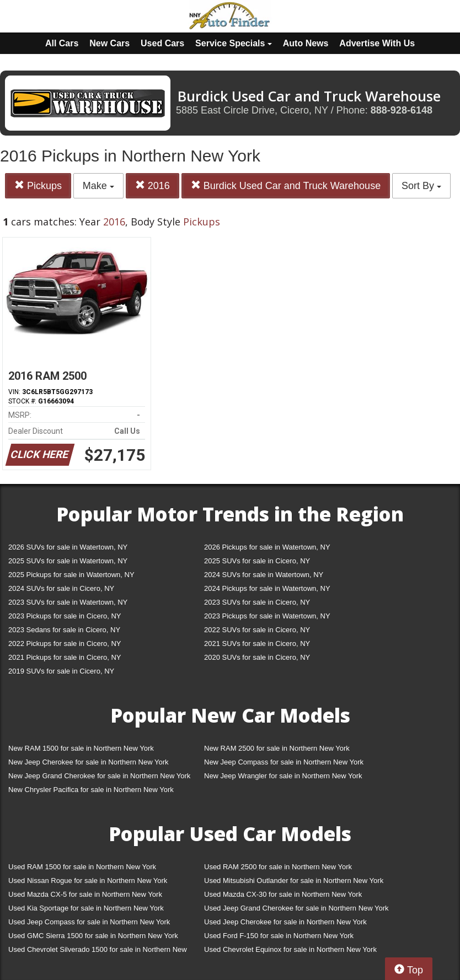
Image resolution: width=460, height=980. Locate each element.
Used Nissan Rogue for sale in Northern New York (88, 881)
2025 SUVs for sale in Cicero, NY (257, 561)
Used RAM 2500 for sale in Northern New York (278, 867)
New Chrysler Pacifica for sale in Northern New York (91, 790)
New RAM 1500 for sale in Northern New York (81, 748)
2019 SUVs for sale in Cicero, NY (61, 671)
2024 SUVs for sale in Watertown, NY (264, 575)
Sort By (421, 186)
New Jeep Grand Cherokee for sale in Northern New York (99, 776)
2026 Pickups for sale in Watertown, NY (267, 547)
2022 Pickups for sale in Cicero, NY (65, 644)
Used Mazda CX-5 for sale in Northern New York (85, 894)
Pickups (38, 185)
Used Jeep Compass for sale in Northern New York (89, 922)
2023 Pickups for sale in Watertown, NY (267, 616)
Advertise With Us (377, 43)
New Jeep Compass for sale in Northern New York (284, 762)
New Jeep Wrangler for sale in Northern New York (283, 776)
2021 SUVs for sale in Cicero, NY (257, 644)
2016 (153, 185)
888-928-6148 (402, 110)
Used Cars (162, 43)
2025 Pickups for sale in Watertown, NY (71, 575)
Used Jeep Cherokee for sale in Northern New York (285, 922)
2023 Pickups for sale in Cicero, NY (65, 616)
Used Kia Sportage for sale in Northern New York (86, 908)
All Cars (62, 43)
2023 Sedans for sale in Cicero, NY (64, 630)
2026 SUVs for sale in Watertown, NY (68, 547)
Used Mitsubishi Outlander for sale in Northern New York (294, 881)
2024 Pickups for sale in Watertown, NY (267, 588)
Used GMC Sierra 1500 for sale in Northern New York (93, 936)
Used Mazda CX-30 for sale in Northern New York (283, 894)
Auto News (306, 43)
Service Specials (234, 43)
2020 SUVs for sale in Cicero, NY (257, 657)
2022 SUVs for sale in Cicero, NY (257, 630)
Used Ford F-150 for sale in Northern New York (279, 936)
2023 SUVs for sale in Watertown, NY (68, 602)
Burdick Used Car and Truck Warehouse (286, 185)
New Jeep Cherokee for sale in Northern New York (88, 762)
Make (98, 186)
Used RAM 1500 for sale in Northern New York (82, 867)
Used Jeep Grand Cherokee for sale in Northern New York (296, 908)
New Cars (109, 43)
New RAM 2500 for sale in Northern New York (277, 748)
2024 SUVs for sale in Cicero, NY (61, 588)
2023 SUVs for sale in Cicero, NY (257, 602)
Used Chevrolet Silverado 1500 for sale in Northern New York (98, 952)
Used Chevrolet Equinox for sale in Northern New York (290, 949)
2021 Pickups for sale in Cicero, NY (65, 657)
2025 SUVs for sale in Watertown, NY (68, 561)
